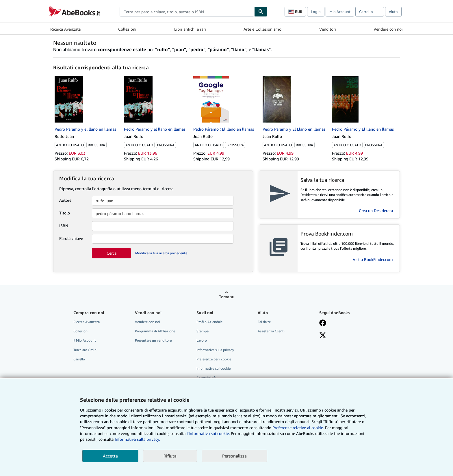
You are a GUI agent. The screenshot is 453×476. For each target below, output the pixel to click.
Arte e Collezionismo (262, 29)
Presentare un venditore (153, 340)
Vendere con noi (388, 29)
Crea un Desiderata (376, 211)
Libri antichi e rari (190, 29)
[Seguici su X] (323, 336)
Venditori (328, 29)
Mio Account (340, 12)
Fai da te (264, 322)
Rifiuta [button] (170, 456)
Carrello (79, 359)
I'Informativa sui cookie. (208, 433)
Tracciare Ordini (85, 350)
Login (316, 12)
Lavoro (202, 340)
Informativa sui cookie (213, 368)
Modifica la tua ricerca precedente (161, 253)
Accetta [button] (110, 456)
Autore (65, 200)
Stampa (203, 331)
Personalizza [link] (234, 456)
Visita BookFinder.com (373, 259)
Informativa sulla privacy (215, 350)
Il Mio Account (85, 340)
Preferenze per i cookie (214, 359)
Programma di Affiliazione (155, 331)
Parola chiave (71, 238)
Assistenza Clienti (271, 331)
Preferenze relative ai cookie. (298, 428)
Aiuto (393, 12)
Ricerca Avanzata (65, 29)
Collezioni (127, 29)
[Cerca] (261, 12)
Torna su (227, 297)
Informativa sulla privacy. (137, 439)
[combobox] (187, 12)
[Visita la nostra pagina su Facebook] (323, 323)
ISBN (64, 226)
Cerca (112, 253)
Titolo (65, 213)
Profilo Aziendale (209, 322)
